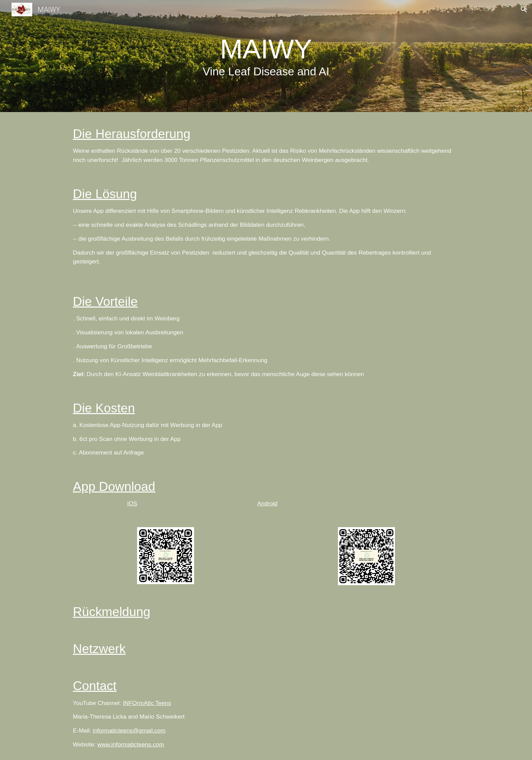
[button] (524, 10)
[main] (266, 58)
